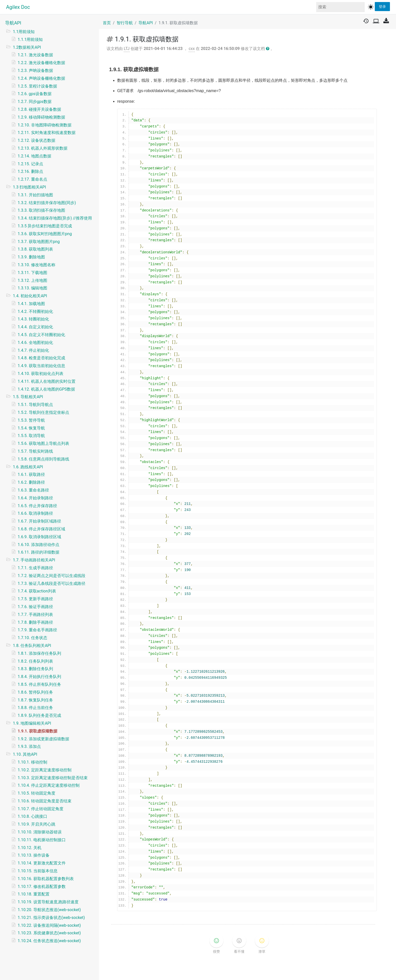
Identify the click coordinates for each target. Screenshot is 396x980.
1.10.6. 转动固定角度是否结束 (45, 801)
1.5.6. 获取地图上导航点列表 (43, 443)
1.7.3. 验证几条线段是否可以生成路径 (52, 583)
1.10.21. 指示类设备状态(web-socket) (51, 918)
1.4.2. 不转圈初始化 (35, 311)
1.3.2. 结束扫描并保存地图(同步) (47, 203)
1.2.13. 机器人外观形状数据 (43, 148)
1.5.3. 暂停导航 (31, 420)
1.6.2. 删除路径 (31, 482)
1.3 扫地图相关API (29, 187)
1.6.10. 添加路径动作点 (39, 545)
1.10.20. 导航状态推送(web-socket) (49, 910)
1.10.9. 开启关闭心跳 (36, 824)
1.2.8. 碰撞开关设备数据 (39, 109)
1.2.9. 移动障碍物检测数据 (41, 117)
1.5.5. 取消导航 (31, 436)
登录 (382, 6)
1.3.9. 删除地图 (31, 257)
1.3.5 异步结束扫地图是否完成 (45, 226)
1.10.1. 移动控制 (32, 762)
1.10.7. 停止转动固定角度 (41, 809)
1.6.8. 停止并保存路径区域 (41, 529)
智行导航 (125, 23)
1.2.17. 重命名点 (32, 179)
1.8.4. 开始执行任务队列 (39, 677)
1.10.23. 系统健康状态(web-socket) (49, 933)
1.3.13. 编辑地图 (32, 288)
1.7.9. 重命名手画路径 (37, 630)
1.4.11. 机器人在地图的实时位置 (47, 381)
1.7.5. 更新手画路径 (35, 599)
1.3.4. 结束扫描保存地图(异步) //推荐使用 (55, 218)
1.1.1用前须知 (30, 39)
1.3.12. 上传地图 (32, 280)
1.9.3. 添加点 (29, 746)
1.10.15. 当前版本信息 (38, 871)
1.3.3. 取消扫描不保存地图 (41, 210)
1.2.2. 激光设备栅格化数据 (41, 63)
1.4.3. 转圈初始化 (33, 319)
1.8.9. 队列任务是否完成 (39, 715)
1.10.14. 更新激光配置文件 (42, 863)
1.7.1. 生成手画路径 (35, 568)
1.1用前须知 (24, 32)
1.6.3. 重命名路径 (33, 490)
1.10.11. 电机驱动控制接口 (42, 840)
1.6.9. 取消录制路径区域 (39, 537)
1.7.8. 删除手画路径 (35, 622)
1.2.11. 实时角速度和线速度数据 (47, 133)
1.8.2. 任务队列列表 (35, 661)
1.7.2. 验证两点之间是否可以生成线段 (52, 576)
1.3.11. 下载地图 (32, 273)
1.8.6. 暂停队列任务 (35, 692)
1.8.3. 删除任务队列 (35, 669)
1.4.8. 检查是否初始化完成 (41, 358)
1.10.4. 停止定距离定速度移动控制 (49, 785)
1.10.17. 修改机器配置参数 (42, 887)
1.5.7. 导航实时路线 (35, 451)
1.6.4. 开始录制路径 (35, 498)
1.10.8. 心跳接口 (32, 816)
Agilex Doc (18, 7)
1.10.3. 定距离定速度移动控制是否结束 (53, 778)
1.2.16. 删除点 (30, 171)
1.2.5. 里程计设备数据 (37, 86)
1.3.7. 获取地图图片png (39, 242)
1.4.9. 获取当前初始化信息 (41, 366)
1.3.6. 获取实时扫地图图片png (45, 234)
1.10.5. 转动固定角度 (36, 793)
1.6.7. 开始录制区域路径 (39, 521)
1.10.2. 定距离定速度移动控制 (45, 770)
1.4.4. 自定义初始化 (35, 327)
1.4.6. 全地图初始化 (35, 343)
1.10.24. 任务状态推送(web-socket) (49, 941)
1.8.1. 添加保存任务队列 (39, 653)
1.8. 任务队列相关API (32, 646)
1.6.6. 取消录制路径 (35, 513)
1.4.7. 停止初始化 (33, 350)
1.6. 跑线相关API (28, 467)
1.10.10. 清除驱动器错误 (40, 832)
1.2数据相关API (27, 47)
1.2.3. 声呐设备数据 (35, 71)
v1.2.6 (220, 971)
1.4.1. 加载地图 (31, 304)
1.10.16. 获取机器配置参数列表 (46, 879)
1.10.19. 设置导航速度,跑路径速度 (48, 902)
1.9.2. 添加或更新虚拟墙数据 (43, 739)
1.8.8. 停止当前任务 (35, 708)
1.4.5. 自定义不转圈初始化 (41, 335)
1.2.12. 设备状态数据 (36, 140)
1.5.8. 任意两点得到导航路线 (43, 459)
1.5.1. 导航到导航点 (35, 405)
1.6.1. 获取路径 (31, 474)
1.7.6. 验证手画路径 (35, 607)
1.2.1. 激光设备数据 (35, 55)
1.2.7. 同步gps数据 (35, 102)
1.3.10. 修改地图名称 (36, 265)
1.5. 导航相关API (28, 397)
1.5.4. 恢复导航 (31, 428)
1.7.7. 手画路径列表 (35, 615)
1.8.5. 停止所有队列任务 (39, 684)
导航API (13, 23)
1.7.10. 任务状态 (32, 638)
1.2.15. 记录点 (30, 164)
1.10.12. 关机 (30, 848)
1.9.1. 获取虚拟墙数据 (38, 731)
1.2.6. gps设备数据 (35, 94)
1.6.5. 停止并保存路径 (37, 506)
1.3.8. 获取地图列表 (35, 249)
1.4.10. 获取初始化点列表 (41, 374)
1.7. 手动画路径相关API (34, 560)
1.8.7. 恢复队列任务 (35, 700)
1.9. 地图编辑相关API (32, 723)
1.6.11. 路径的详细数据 (39, 552)
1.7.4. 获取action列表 (37, 591)
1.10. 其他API (25, 754)
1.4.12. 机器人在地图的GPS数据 (46, 389)
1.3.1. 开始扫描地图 (35, 195)
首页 (107, 23)
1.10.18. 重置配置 (34, 894)
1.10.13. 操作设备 (34, 855)
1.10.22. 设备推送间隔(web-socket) (49, 925)
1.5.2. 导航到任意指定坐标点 (43, 412)
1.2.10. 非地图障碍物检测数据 (45, 125)
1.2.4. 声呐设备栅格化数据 (41, 78)
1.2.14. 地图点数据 (34, 156)
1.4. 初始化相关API (30, 296)
